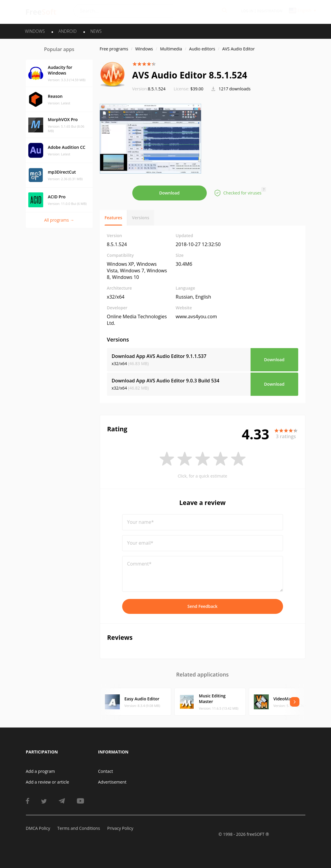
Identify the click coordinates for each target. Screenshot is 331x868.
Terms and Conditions (79, 828)
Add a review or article (48, 782)
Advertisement (112, 782)
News (96, 31)
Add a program (41, 771)
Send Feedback (202, 606)
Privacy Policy (120, 828)
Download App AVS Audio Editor (159, 356)
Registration (270, 11)
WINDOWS (35, 31)
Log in (247, 11)
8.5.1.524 (149, 89)
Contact (105, 771)
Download (169, 193)
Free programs (114, 49)
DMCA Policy (38, 828)
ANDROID (67, 31)
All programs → (59, 220)
